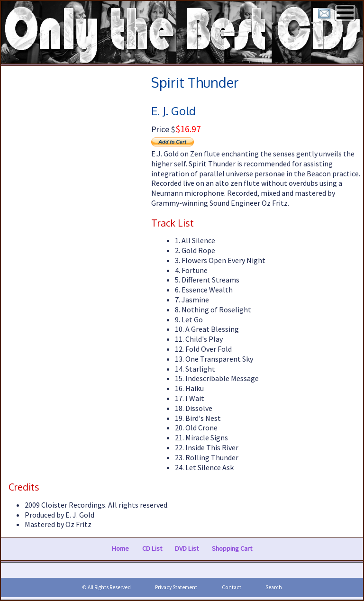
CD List (152, 548)
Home (120, 548)
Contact (232, 587)
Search (274, 587)
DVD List (187, 548)
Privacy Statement (176, 587)
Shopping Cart (232, 548)
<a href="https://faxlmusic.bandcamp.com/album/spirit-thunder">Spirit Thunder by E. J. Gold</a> (91, 251)
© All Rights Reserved (106, 587)
